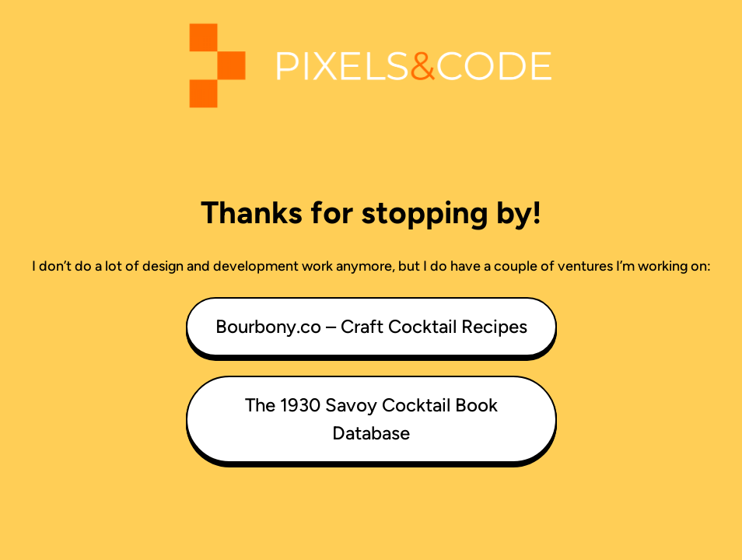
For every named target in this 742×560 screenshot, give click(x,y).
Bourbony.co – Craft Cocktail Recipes (371, 326)
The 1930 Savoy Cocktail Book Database (371, 419)
